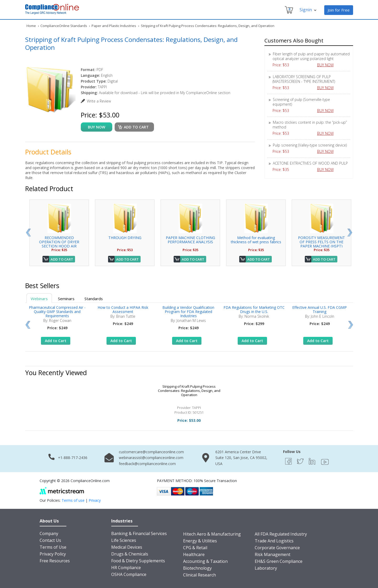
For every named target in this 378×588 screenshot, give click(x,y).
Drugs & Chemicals (130, 554)
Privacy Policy (53, 554)
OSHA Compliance (129, 574)
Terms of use (73, 500)
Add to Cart (62, 259)
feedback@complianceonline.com (147, 464)
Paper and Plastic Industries (114, 26)
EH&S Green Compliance (279, 561)
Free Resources (55, 561)
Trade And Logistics (274, 541)
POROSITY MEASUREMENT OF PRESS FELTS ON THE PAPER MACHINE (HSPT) (321, 242)
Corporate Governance (277, 548)
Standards (94, 299)
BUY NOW (327, 65)
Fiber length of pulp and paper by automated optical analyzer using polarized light (311, 56)
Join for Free (339, 10)
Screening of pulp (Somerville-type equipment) (301, 102)
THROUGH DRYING (125, 238)
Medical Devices (127, 547)
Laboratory (266, 568)
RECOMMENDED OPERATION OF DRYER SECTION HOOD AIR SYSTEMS (59, 244)
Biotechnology (197, 568)
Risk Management (273, 554)
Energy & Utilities (200, 541)
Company (49, 533)
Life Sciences (124, 540)
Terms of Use (53, 547)
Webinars (39, 299)
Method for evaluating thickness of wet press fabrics (256, 240)
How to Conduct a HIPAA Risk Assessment (123, 309)
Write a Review (99, 101)
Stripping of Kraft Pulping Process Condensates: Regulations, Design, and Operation (189, 391)
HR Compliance (126, 568)
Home (31, 26)
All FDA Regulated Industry (281, 534)
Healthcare (194, 554)
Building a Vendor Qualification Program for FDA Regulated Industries (188, 312)
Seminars (66, 299)
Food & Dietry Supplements (138, 561)
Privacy (95, 500)
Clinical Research (199, 575)
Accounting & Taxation (205, 561)
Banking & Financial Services (139, 533)
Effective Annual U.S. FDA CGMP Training (320, 309)
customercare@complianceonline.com (151, 452)
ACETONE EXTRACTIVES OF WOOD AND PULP (310, 163)
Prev (28, 233)
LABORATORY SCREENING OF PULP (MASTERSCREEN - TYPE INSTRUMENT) (304, 79)
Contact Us (50, 540)
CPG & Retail (195, 548)
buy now (97, 127)
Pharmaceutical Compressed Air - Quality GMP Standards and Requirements (57, 312)
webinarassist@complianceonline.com (151, 458)
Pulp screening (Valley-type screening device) (310, 145)
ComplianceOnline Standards (64, 26)
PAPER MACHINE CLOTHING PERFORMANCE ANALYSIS (190, 240)
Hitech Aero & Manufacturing (212, 534)
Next (350, 233)
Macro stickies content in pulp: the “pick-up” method (310, 125)
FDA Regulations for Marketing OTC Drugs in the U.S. (254, 309)
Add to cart (136, 127)
